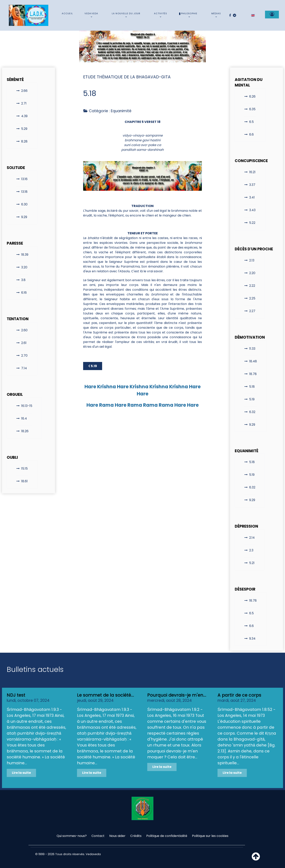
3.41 (252, 197)
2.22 (252, 286)
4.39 (24, 116)
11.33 (252, 349)
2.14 (252, 538)
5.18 (252, 387)
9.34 (252, 639)
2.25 (252, 298)
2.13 (252, 260)
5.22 (252, 223)
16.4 (24, 418)
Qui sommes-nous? (72, 836)
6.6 (251, 134)
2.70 (24, 356)
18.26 (25, 431)
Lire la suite (21, 773)
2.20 (252, 273)
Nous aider (117, 836)
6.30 (24, 204)
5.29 (24, 129)
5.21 (252, 563)
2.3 (251, 550)
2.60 (24, 330)
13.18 (24, 192)
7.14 (24, 368)
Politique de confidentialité (167, 836)
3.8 (23, 280)
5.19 (252, 399)
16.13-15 (27, 406)
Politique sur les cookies (210, 836)
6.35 (252, 109)
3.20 (24, 267)
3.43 (252, 210)
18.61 (24, 481)
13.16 (24, 179)
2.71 (24, 103)
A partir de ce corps (239, 695)
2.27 (252, 311)
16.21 (252, 172)
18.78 (253, 374)
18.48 (253, 361)
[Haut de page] (256, 859)
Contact (98, 836)
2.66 (24, 91)
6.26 (252, 96)
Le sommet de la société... (105, 695)
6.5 (251, 122)
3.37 (252, 185)
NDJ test (16, 695)
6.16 (24, 293)
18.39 (25, 255)
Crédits (136, 836)
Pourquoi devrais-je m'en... (177, 695)
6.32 (252, 412)
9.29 (24, 217)
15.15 (24, 469)
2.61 (24, 343)
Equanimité (121, 111)
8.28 (24, 141)
